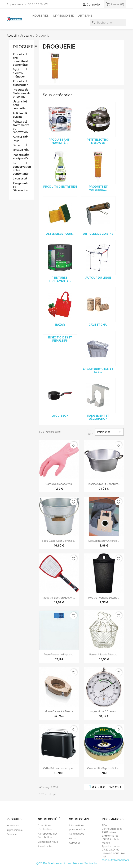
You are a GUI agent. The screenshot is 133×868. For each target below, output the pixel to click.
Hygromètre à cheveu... (104, 711)
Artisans (85, 16)
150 (102, 787)
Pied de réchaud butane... (104, 598)
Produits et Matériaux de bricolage (22, 93)
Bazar (17, 145)
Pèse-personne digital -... (59, 654)
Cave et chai (21, 150)
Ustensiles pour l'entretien (20, 105)
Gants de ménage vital (59, 484)
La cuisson (20, 179)
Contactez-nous (48, 842)
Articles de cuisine (20, 115)
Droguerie (25, 47)
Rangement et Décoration (21, 187)
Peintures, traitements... (60, 279)
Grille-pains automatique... (59, 768)
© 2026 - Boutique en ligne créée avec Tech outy (67, 863)
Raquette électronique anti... (59, 598)
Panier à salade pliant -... (104, 654)
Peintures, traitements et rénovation (21, 127)
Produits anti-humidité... (60, 141)
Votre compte (80, 819)
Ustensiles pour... (60, 234)
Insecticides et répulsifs (21, 157)
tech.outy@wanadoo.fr (116, 860)
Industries (40, 16)
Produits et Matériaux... (98, 188)
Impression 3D (63, 16)
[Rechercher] (108, 23)
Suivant (116, 787)
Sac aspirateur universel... (104, 541)
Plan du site (45, 846)
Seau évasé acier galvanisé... (59, 541)
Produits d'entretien (21, 83)
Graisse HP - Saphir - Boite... (104, 768)
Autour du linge (20, 139)
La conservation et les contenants (22, 168)
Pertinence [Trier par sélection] (109, 432)
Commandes (77, 834)
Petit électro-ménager (19, 73)
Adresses (75, 843)
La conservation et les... (98, 370)
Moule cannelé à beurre (59, 711)
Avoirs (73, 838)
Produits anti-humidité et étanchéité (21, 60)
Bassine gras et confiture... (104, 484)
